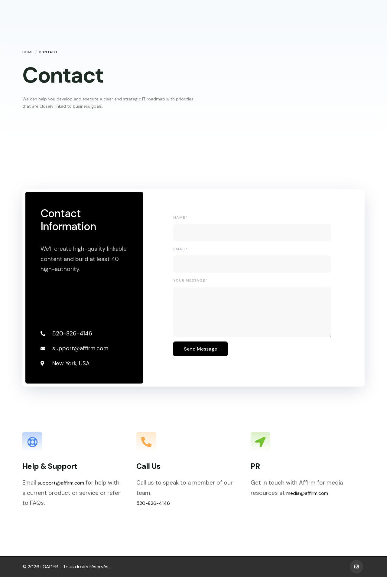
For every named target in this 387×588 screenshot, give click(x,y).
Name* (181, 220)
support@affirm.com (66, 497)
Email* (181, 251)
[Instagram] (356, 578)
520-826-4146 (156, 517)
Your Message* (191, 283)
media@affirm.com (312, 507)
